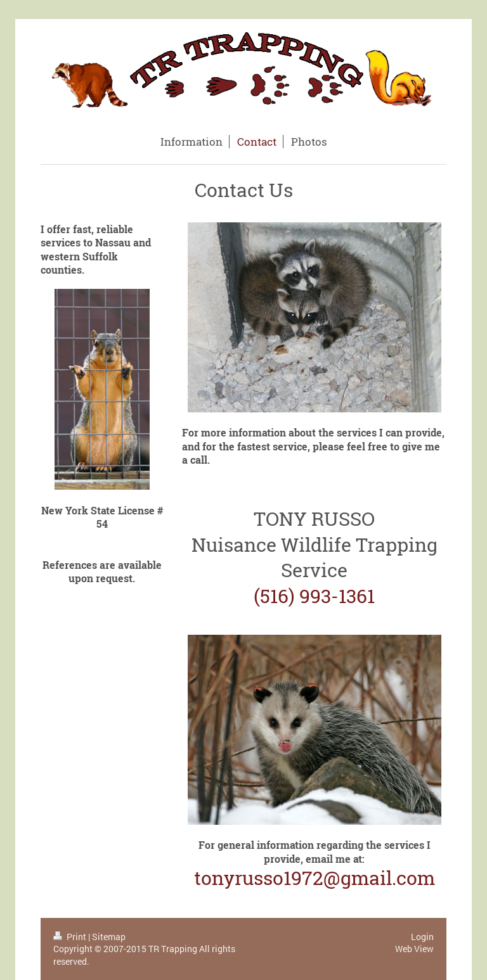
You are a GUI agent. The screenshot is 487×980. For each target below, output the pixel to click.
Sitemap (109, 937)
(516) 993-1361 (314, 596)
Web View (414, 949)
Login (422, 937)
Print (71, 937)
